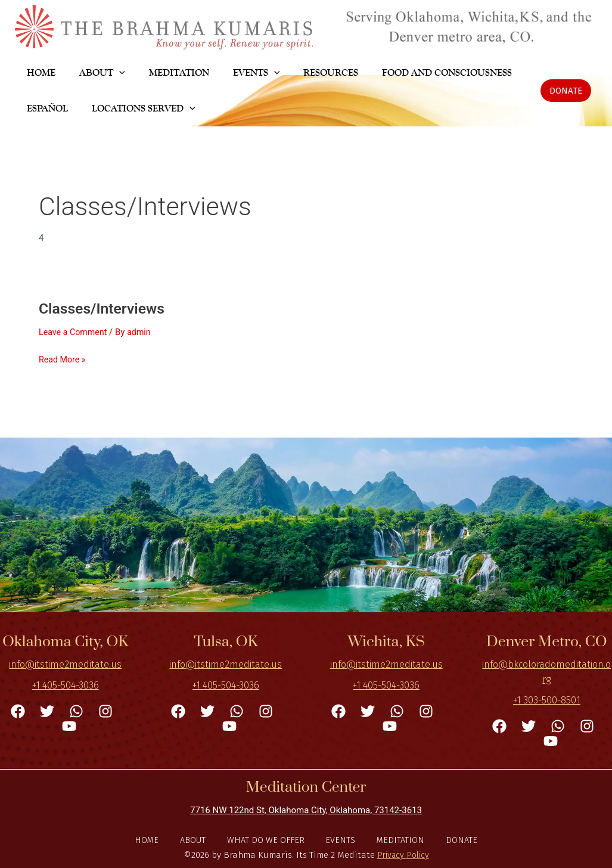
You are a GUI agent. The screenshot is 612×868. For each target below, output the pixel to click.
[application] (105, 73)
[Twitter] (47, 710)
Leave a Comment (75, 332)
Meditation (397, 839)
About (197, 839)
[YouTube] (69, 726)
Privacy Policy (403, 855)
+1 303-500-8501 (547, 699)
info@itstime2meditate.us (65, 664)
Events (340, 839)
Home (154, 839)
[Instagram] (105, 710)
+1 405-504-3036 (66, 685)
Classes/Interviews (105, 308)
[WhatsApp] (76, 710)
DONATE (454, 839)
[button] (566, 91)
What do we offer (268, 839)
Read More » (63, 359)
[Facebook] (18, 710)
